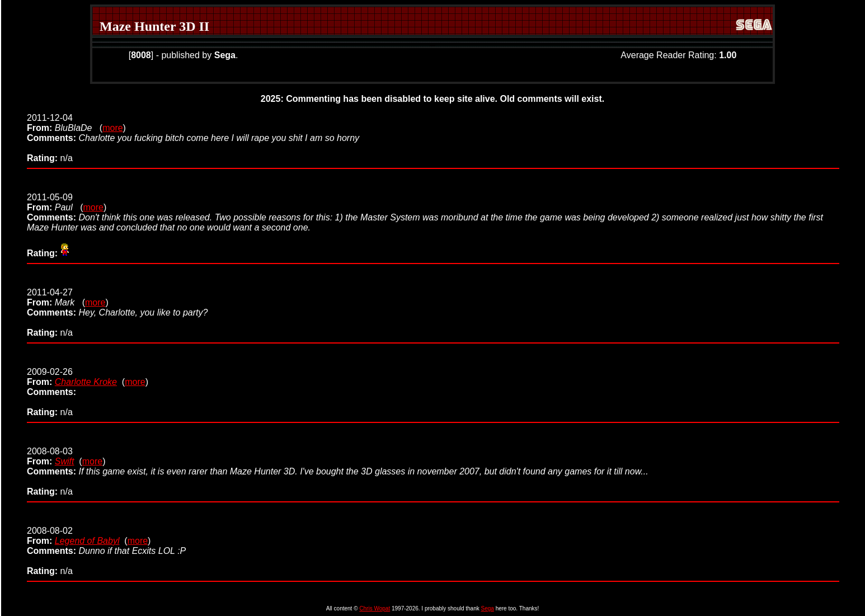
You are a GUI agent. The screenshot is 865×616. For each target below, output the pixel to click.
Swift (65, 461)
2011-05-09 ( (55, 202)
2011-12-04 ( (65, 123)
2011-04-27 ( (56, 297)
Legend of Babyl (87, 541)
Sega (488, 608)
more (112, 128)
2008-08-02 (50, 536)
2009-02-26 (50, 377)
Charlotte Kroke (86, 382)
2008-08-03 (50, 456)
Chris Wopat (375, 608)
